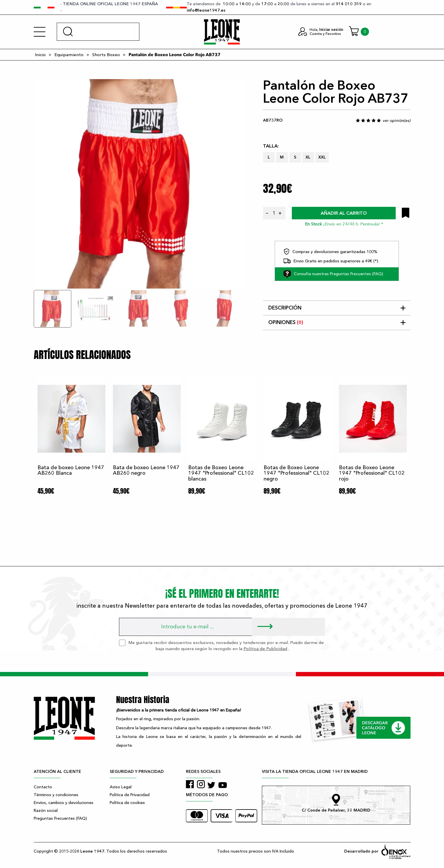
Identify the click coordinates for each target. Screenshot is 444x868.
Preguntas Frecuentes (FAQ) (60, 818)
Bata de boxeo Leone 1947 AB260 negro (146, 471)
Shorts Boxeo (106, 55)
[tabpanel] (138, 184)
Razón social (46, 811)
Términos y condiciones (56, 795)
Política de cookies (127, 803)
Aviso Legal (121, 787)
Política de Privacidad (130, 795)
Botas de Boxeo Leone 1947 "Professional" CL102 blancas (221, 473)
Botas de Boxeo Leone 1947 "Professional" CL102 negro (296, 473)
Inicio (40, 55)
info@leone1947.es (206, 10)
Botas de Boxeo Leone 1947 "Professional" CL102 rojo (372, 473)
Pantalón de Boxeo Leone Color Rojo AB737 (175, 55)
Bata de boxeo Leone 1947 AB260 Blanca (71, 471)
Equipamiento (69, 55)
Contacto (43, 787)
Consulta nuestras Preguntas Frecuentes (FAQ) (333, 274)
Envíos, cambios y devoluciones (64, 803)
